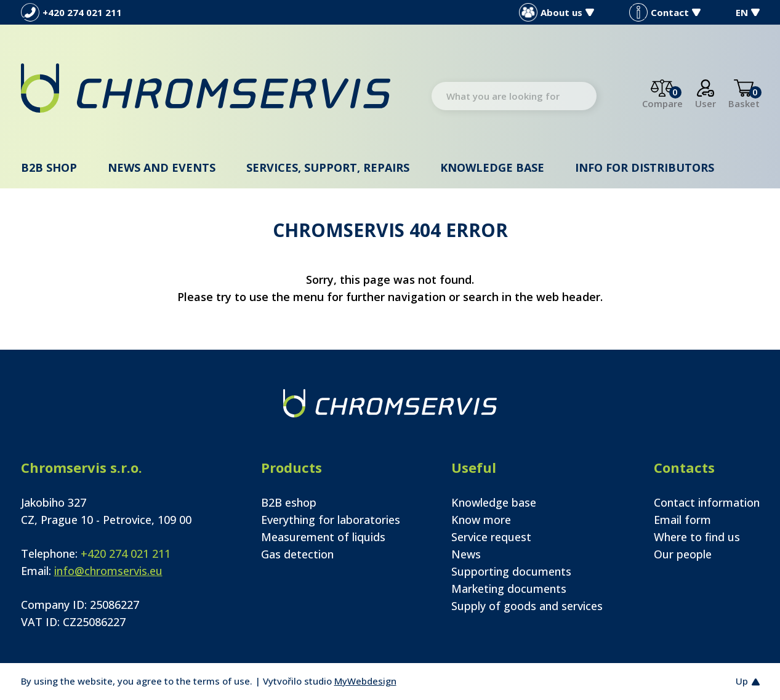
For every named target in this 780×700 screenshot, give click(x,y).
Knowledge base (492, 167)
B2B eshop (289, 502)
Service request (491, 537)
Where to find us (697, 537)
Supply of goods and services (527, 606)
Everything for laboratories (331, 520)
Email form (682, 520)
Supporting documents (511, 571)
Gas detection (297, 554)
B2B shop (49, 167)
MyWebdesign (365, 681)
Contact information (707, 502)
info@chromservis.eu (108, 571)
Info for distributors (645, 167)
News (466, 554)
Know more (481, 520)
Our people (683, 554)
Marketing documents (509, 589)
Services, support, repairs (328, 167)
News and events (162, 167)
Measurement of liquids (323, 537)
